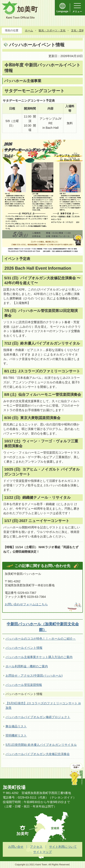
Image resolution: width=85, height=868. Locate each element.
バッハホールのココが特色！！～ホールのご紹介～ (41, 639)
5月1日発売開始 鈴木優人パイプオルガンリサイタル (41, 745)
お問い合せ (16, 847)
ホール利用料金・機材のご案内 (27, 666)
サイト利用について (63, 847)
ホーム (29, 30)
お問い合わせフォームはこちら (26, 604)
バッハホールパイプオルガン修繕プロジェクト (38, 717)
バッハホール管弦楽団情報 (24, 685)
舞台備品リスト (16, 726)
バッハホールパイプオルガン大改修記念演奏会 (38, 754)
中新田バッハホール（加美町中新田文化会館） (43, 627)
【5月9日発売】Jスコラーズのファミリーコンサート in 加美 (43, 705)
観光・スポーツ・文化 (52, 30)
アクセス (36, 847)
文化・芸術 (78, 30)
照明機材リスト (16, 735)
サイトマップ (42, 852)
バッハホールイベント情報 (24, 648)
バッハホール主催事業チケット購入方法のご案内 (39, 657)
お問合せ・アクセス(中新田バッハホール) (34, 676)
